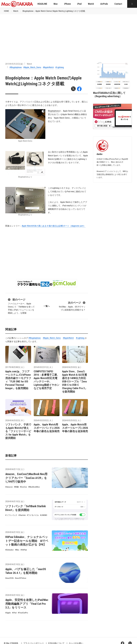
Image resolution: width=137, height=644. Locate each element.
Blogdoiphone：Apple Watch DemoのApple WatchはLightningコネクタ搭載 (54, 11)
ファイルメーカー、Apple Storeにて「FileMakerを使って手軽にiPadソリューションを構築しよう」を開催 (21, 306)
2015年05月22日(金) (14, 64)
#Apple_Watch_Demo (32, 67)
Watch (16, 11)
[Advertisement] (69, 34)
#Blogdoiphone (16, 67)
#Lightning (60, 67)
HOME (6, 11)
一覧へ (47, 306)
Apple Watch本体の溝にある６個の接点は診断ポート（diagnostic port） (54, 226)
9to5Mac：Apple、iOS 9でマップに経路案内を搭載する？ (72, 306)
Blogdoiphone (53, 111)
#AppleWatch (48, 67)
